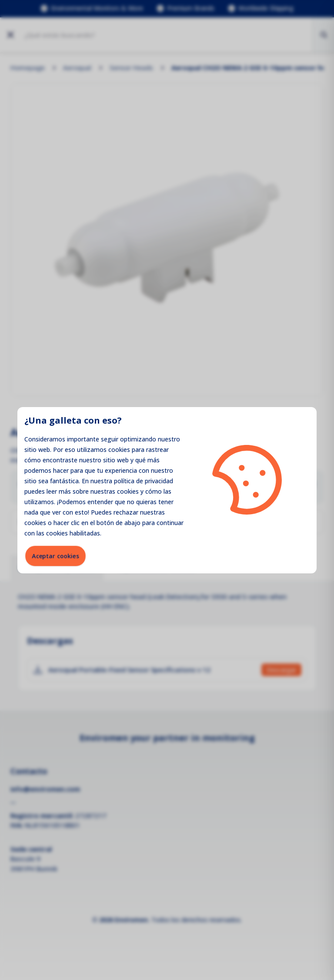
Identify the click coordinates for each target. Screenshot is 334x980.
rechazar (126, 512)
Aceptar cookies (55, 556)
